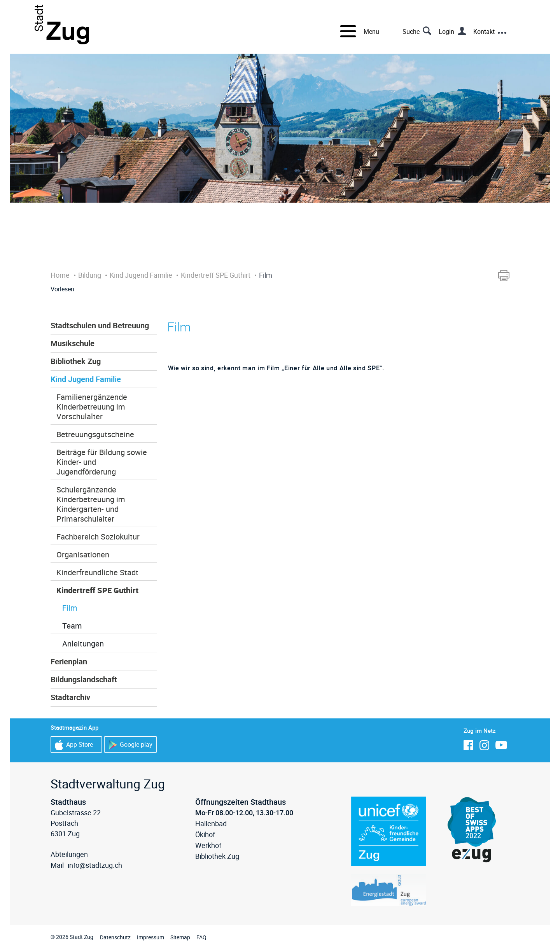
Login (446, 32)
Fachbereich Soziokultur (98, 537)
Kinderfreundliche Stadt (97, 572)
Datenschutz (115, 937)
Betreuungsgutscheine (95, 434)
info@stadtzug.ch (95, 865)
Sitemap (180, 937)
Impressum (150, 937)
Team (72, 626)
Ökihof (205, 834)
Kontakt (484, 32)
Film (70, 608)
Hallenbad (211, 823)
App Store (74, 745)
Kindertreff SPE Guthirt (97, 590)
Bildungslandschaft (84, 679)
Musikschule (73, 343)
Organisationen (83, 554)
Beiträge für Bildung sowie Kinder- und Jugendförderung (102, 462)
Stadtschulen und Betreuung (100, 325)
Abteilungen (69, 854)
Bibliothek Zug (76, 361)
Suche (411, 32)
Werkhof (208, 845)
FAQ (201, 937)
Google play (130, 745)
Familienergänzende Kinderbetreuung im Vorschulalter (92, 407)
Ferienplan (69, 661)
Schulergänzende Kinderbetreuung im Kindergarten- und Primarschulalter (91, 504)
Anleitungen (83, 644)
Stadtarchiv (70, 697)
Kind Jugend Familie (86, 379)
